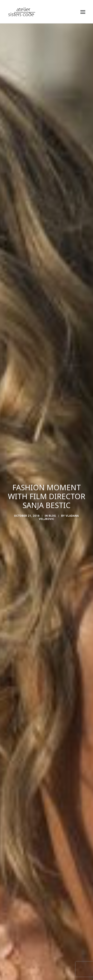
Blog (52, 500)
